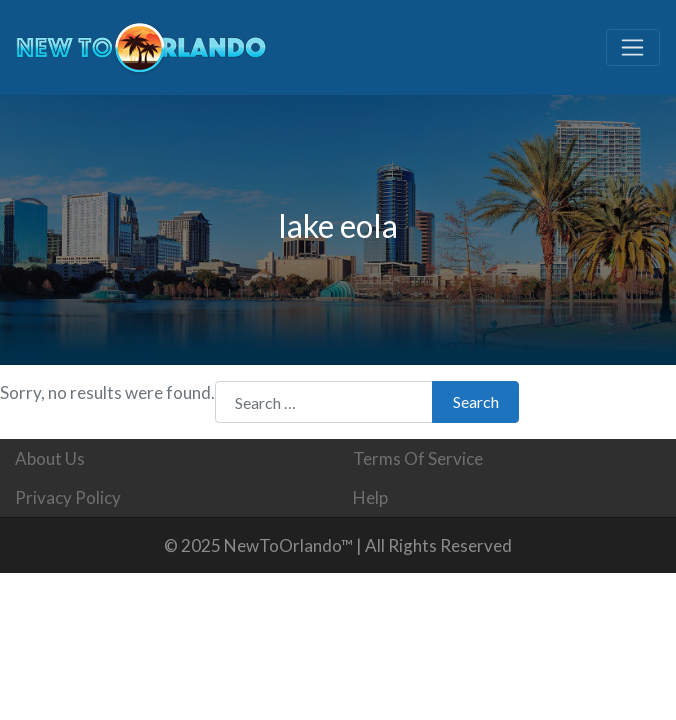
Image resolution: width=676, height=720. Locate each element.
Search (476, 401)
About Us (50, 458)
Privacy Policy (68, 497)
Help (370, 497)
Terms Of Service (418, 458)
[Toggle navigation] (633, 48)
